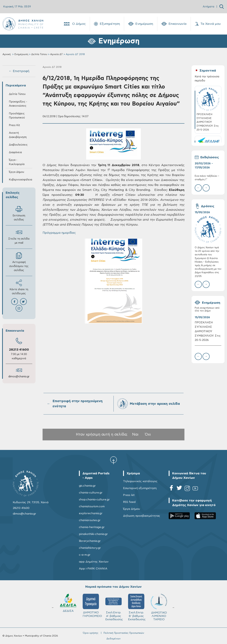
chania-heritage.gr (92, 527)
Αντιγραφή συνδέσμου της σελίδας (19, 262)
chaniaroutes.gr (90, 520)
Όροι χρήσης (91, 633)
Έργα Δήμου (16, 172)
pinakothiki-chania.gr (93, 534)
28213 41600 (19, 350)
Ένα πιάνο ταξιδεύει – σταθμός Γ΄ (207, 178)
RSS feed (129, 502)
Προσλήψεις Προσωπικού (17, 116)
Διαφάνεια (15, 152)
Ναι (135, 434)
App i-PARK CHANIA (93, 569)
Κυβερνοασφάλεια (20, 180)
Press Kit (14, 125)
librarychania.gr (90, 541)
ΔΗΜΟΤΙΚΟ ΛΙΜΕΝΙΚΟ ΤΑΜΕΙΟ (159, 607)
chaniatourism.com (92, 506)
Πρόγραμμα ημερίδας (60, 233)
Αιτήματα (208, 7)
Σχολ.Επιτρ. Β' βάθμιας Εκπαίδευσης (137, 607)
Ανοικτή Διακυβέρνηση (18, 135)
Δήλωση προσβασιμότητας (142, 516)
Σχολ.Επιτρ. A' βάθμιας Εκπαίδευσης (114, 607)
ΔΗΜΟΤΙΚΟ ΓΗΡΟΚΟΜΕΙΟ (92, 606)
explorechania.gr (91, 513)
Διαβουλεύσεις (18, 145)
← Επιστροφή (19, 71)
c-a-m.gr (85, 555)
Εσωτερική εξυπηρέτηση (140, 488)
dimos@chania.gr (19, 377)
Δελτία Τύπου (39, 54)
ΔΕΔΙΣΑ (68, 603)
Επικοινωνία (174, 24)
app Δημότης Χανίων (94, 562)
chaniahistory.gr (90, 548)
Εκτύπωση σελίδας (19, 213)
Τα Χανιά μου (208, 24)
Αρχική (7, 54)
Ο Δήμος (74, 24)
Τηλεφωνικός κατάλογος (140, 481)
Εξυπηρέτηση (107, 24)
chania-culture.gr (91, 493)
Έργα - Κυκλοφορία (17, 162)
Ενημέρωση (141, 24)
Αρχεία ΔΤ (56, 54)
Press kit (129, 495)
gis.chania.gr (87, 486)
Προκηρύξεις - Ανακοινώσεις (18, 104)
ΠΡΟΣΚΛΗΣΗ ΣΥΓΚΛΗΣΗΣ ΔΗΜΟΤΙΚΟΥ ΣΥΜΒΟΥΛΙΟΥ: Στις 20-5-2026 (208, 331)
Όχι (148, 434)
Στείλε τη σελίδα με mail (19, 237)
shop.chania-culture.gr (94, 500)
